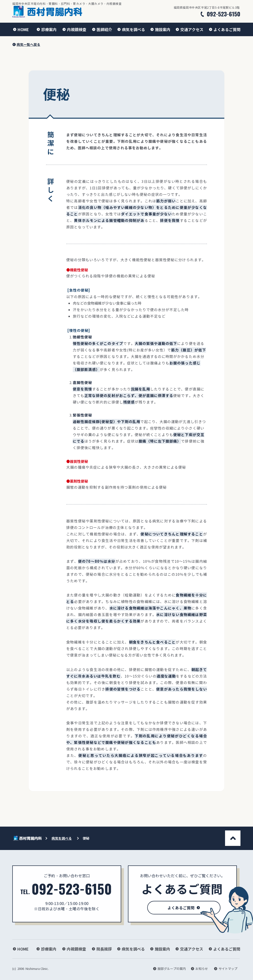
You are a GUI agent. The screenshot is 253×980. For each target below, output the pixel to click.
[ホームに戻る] (47, 12)
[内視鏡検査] (74, 29)
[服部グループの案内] (170, 969)
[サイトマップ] (227, 969)
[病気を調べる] (131, 29)
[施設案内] (160, 29)
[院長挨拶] (102, 949)
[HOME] (21, 29)
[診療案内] (47, 29)
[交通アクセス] (189, 29)
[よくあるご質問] (225, 29)
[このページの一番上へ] (233, 838)
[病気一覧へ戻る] (27, 44)
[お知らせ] (200, 969)
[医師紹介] (102, 29)
